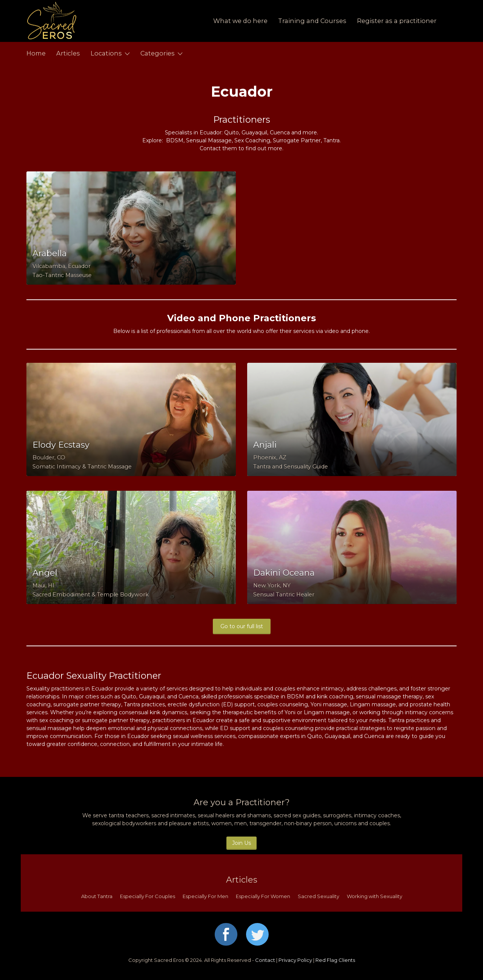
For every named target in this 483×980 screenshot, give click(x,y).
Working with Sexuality (375, 896)
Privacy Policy (295, 960)
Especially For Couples (148, 896)
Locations (106, 53)
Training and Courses (312, 21)
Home (36, 53)
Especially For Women (263, 896)
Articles (68, 53)
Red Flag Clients (335, 960)
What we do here (240, 21)
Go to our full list (242, 626)
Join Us (241, 843)
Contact (265, 960)
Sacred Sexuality (318, 896)
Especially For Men (205, 896)
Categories (158, 53)
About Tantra (97, 896)
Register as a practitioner (397, 21)
